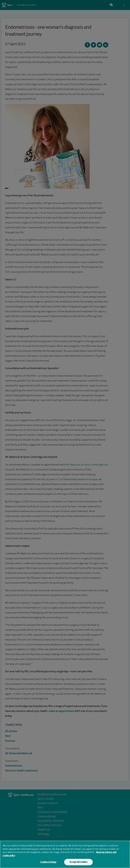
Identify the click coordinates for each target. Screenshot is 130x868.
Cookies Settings (48, 863)
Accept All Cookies (78, 863)
